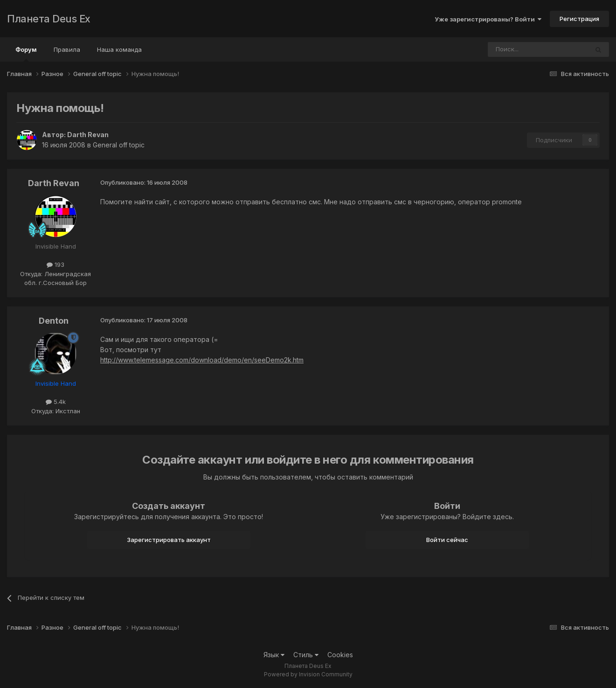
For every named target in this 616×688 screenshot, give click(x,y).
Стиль (306, 655)
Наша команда (119, 49)
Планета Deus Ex (49, 19)
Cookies (340, 655)
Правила (67, 49)
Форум (26, 54)
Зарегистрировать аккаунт (169, 540)
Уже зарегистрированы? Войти (488, 19)
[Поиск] (512, 49)
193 (55, 264)
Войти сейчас (447, 540)
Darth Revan (88, 135)
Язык (274, 655)
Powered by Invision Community (308, 674)
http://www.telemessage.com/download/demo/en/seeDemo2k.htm (202, 360)
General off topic (119, 145)
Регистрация (579, 19)
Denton (54, 321)
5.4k (56, 402)
